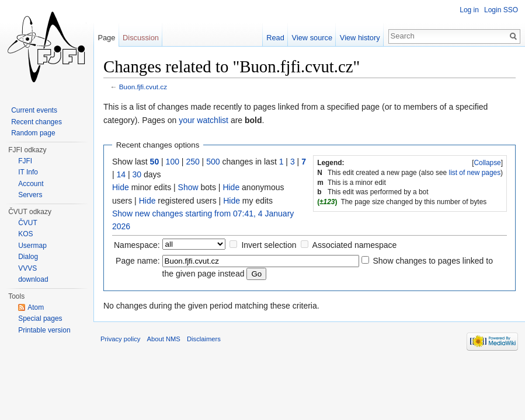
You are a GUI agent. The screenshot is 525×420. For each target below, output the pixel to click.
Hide (121, 187)
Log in (469, 10)
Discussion (141, 38)
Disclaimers (204, 339)
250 (192, 162)
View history (360, 38)
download (33, 279)
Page (106, 38)
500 (213, 162)
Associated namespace (355, 245)
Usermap (32, 246)
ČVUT (28, 223)
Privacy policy (120, 339)
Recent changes (36, 122)
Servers (30, 195)
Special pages (40, 318)
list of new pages (475, 173)
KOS (25, 234)
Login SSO (501, 10)
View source (312, 38)
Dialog (28, 257)
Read (275, 38)
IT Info (28, 172)
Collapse (487, 163)
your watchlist (204, 120)
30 (137, 174)
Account (31, 184)
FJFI (25, 161)
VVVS (27, 268)
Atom (36, 307)
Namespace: (137, 245)
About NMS (164, 339)
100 (173, 162)
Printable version (44, 330)
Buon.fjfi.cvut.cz (143, 87)
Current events (34, 110)
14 (121, 174)
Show (188, 187)
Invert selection (269, 245)
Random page (33, 133)
